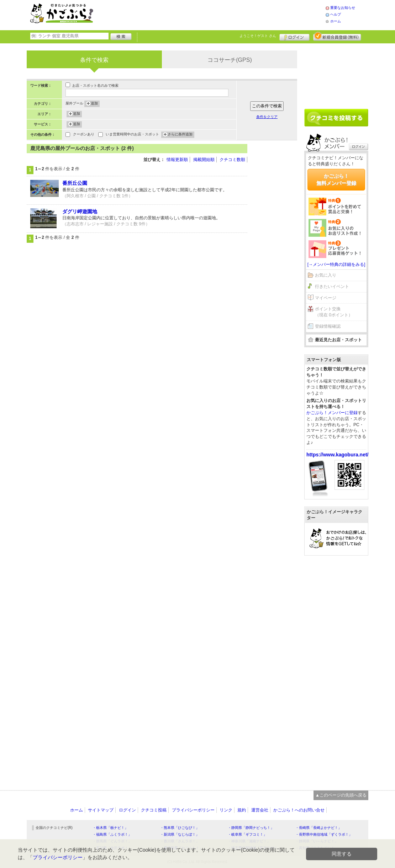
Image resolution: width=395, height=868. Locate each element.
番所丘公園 (75, 183)
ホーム (336, 21)
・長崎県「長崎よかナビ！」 (318, 828)
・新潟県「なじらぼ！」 (180, 834)
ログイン (294, 36)
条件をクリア (267, 117)
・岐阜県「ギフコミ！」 (247, 834)
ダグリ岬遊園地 (80, 211)
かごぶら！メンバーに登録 (332, 413)
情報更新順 (177, 160)
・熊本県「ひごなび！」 (180, 828)
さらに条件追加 (180, 135)
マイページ (326, 298)
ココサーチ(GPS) (230, 60)
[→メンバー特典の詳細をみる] (336, 264)
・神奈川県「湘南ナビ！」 (249, 841)
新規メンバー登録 (337, 36)
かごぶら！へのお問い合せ (299, 810)
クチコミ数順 (232, 160)
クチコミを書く (336, 118)
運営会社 (260, 810)
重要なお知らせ (343, 8)
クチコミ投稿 (154, 810)
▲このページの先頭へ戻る (341, 795)
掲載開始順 (204, 160)
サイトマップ (101, 810)
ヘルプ (336, 14)
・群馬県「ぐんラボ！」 (112, 841)
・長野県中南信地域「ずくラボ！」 (324, 834)
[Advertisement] (217, 14)
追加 (94, 104)
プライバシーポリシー (193, 810)
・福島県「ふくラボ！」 (112, 834)
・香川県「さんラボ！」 (180, 841)
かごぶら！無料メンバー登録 (336, 180)
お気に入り (326, 275)
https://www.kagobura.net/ (338, 455)
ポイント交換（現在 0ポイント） (334, 312)
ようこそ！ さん (258, 36)
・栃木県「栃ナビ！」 (110, 828)
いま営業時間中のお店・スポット (132, 135)
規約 (242, 810)
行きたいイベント (332, 286)
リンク (226, 810)
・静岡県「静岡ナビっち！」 (251, 828)
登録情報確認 (328, 326)
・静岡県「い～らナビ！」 (317, 841)
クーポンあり (84, 135)
